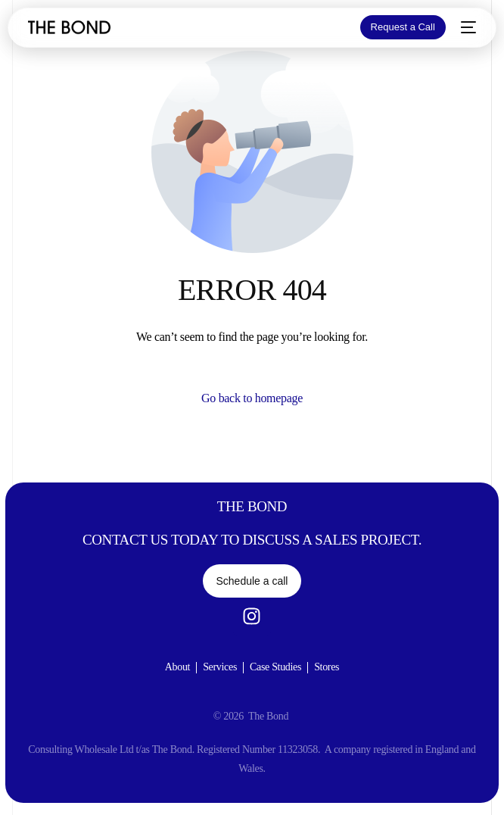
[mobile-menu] (468, 27)
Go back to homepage (252, 398)
